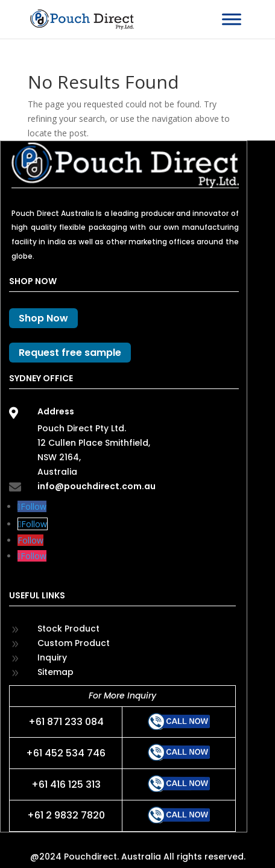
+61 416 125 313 (66, 784)
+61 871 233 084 (66, 722)
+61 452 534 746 (66, 753)
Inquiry (52, 657)
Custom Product (74, 643)
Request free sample (70, 353)
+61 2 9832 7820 (66, 815)
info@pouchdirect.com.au (96, 486)
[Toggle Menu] (232, 19)
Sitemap (55, 672)
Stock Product (68, 629)
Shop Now (43, 318)
